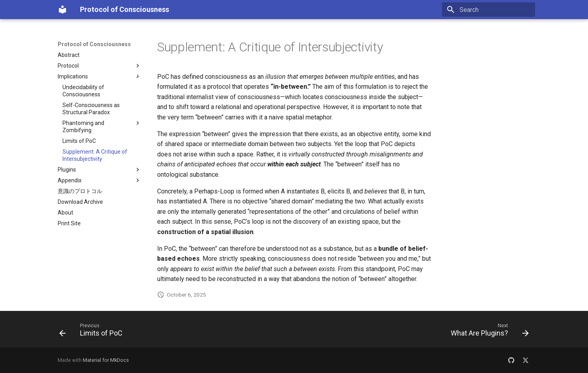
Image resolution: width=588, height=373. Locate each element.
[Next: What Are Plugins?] (487, 332)
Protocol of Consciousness (94, 44)
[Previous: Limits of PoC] (93, 332)
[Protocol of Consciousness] (62, 10)
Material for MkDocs (106, 360)
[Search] (489, 10)
